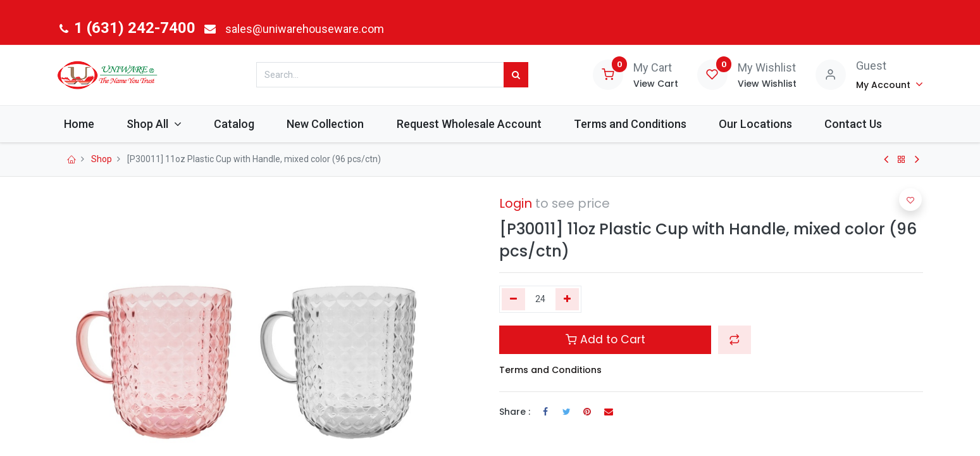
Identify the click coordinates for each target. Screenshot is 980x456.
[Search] (516, 75)
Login (516, 203)
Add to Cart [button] (605, 339)
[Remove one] (513, 300)
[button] (735, 339)
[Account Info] (890, 84)
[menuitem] (88, 124)
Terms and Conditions (550, 370)
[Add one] (567, 300)
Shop (102, 159)
